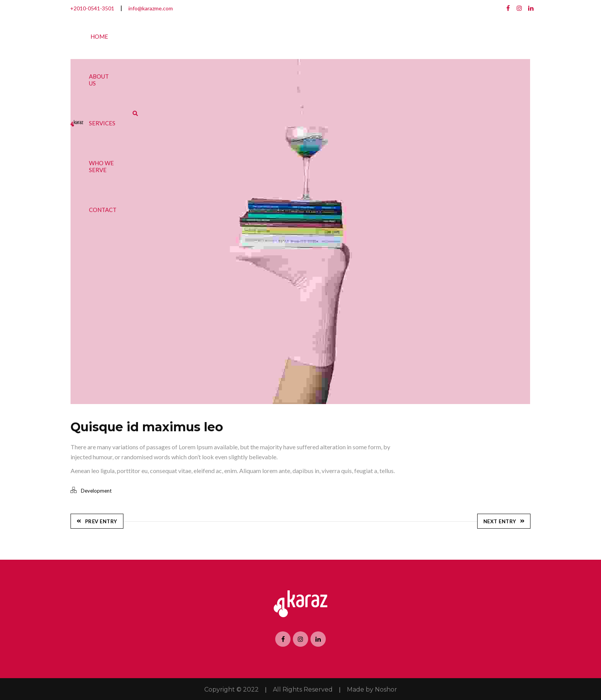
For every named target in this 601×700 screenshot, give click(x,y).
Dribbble (519, 8)
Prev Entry (97, 521)
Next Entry (504, 521)
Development (96, 491)
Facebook (508, 8)
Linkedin (531, 8)
